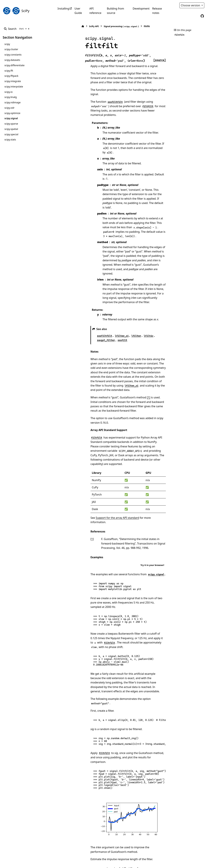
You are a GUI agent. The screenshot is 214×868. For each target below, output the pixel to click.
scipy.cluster (11, 49)
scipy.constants (13, 55)
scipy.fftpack (11, 76)
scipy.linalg (11, 97)
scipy (7, 44)
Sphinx (25, 863)
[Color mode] (209, 5)
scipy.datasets (12, 60)
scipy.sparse (11, 124)
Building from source (115, 11)
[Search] (17, 29)
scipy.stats (10, 140)
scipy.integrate (13, 81)
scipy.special (11, 134)
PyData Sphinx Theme (189, 860)
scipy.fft (9, 71)
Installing (63, 9)
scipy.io (8, 92)
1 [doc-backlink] (68, 464)
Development (141, 9)
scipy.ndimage (12, 102)
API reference (95, 11)
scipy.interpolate (14, 87)
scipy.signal (11, 118)
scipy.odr (9, 108)
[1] (125, 344)
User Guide (78, 11)
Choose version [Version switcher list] (191, 5)
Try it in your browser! (152, 490)
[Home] (59, 26)
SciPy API (70, 26)
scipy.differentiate (14, 65)
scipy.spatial (11, 129)
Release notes (157, 11)
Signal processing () (98, 26)
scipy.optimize (12, 113)
